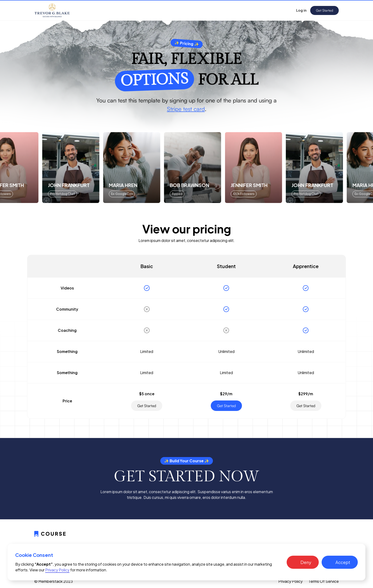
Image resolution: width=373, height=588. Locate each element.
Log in (301, 10)
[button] (303, 562)
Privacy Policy (290, 581)
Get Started (324, 10)
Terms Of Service (324, 581)
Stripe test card (186, 109)
